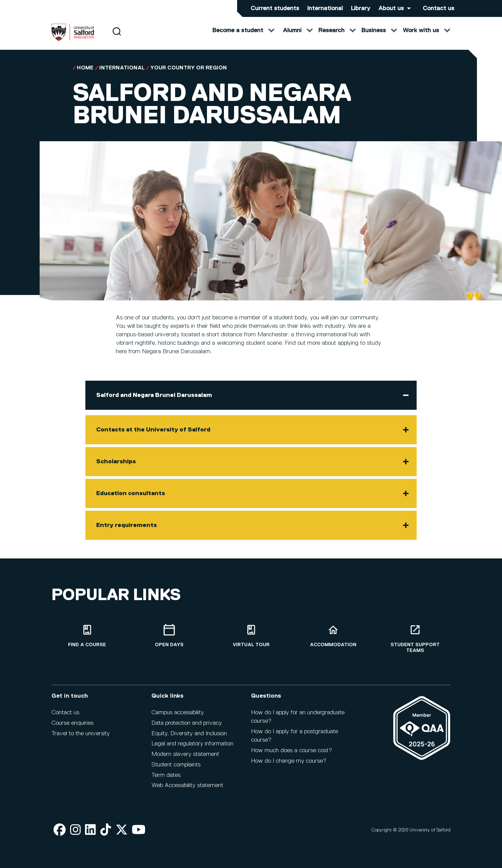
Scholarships (116, 468)
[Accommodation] (333, 640)
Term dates (166, 779)
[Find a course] (87, 640)
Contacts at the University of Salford (153, 437)
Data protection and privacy (187, 727)
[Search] (117, 38)
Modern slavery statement (185, 759)
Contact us (438, 8)
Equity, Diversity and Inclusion (189, 738)
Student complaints (176, 769)
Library (361, 8)
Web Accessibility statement (187, 790)
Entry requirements (127, 532)
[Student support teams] (415, 643)
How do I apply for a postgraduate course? (295, 740)
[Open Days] (169, 640)
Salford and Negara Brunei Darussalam (154, 402)
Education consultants (131, 500)
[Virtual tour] (251, 640)
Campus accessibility (178, 717)
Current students (275, 8)
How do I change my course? (289, 765)
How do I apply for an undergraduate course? (298, 721)
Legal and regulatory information (192, 748)
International (325, 8)
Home (85, 75)
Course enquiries (72, 727)
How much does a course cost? (291, 755)
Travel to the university (81, 738)
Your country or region (189, 75)
